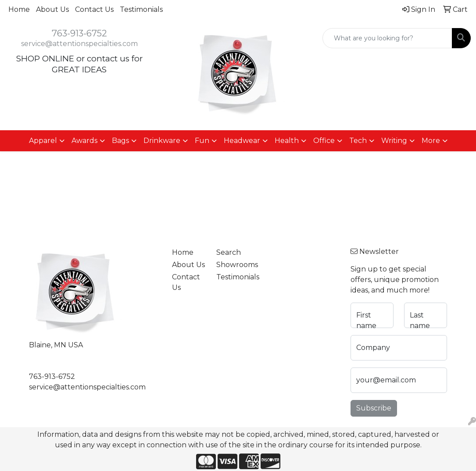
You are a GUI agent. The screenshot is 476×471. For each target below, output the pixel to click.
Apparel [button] (43, 141)
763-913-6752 (79, 33)
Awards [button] (84, 141)
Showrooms (233, 265)
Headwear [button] (242, 141)
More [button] (431, 141)
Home (19, 9)
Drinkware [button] (162, 141)
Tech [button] (358, 141)
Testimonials (141, 9)
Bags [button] (120, 141)
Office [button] (324, 141)
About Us (52, 9)
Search (229, 252)
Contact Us (94, 9)
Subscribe (374, 408)
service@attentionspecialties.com (79, 44)
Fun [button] (202, 141)
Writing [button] (394, 141)
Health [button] (287, 141)
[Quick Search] (387, 38)
